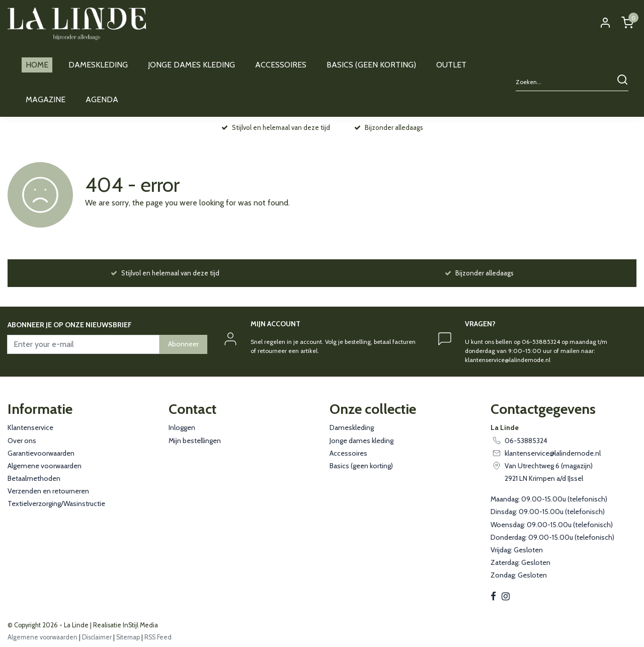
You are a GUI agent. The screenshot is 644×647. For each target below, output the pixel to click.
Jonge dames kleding (361, 441)
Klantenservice (30, 427)
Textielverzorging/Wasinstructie (56, 504)
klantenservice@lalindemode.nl (553, 453)
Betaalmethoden (34, 478)
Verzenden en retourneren (48, 491)
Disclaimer (97, 637)
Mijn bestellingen (195, 441)
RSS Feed (158, 637)
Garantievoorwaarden (41, 453)
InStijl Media (140, 625)
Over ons (22, 441)
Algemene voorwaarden (45, 466)
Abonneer (183, 344)
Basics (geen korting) (361, 466)
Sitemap (128, 637)
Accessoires (348, 453)
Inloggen (182, 427)
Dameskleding (352, 427)
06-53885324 (526, 441)
